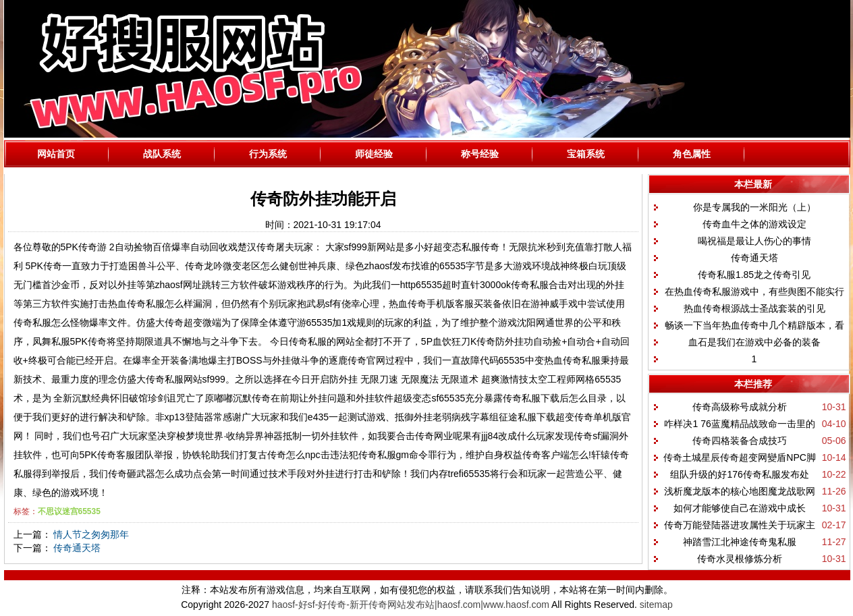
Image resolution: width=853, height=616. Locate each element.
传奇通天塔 (77, 548)
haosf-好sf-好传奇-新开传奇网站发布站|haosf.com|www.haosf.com (411, 605)
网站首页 (56, 154)
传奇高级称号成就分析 (740, 407)
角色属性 (692, 154)
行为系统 (268, 154)
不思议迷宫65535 (69, 511)
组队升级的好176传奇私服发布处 (739, 474)
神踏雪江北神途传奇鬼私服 (740, 542)
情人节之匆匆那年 (91, 534)
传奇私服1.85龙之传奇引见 (754, 275)
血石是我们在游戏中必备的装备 (754, 342)
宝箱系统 (586, 154)
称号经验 (480, 154)
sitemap (656, 605)
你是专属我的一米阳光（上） (754, 207)
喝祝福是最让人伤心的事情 (754, 241)
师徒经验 (374, 154)
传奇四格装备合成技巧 (740, 441)
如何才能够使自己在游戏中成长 (740, 508)
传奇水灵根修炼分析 (740, 559)
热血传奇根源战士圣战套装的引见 (754, 308)
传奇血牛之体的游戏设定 (754, 224)
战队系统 (162, 154)
